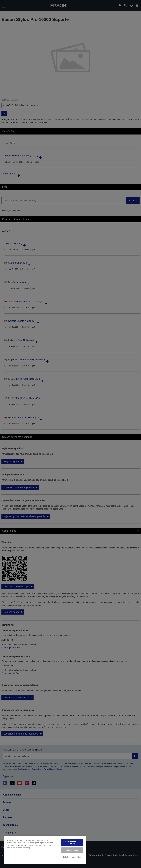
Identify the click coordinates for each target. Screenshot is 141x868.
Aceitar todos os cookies (72, 843)
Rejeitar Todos (72, 850)
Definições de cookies (72, 857)
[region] (45, 850)
